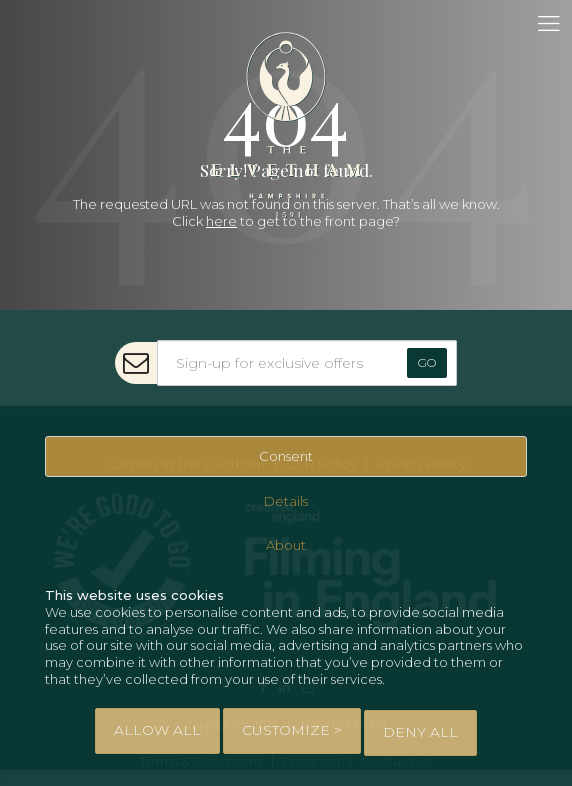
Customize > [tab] (292, 730)
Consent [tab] (286, 456)
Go (427, 362)
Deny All (420, 732)
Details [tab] (286, 501)
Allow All (157, 730)
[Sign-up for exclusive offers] (307, 363)
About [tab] (286, 545)
